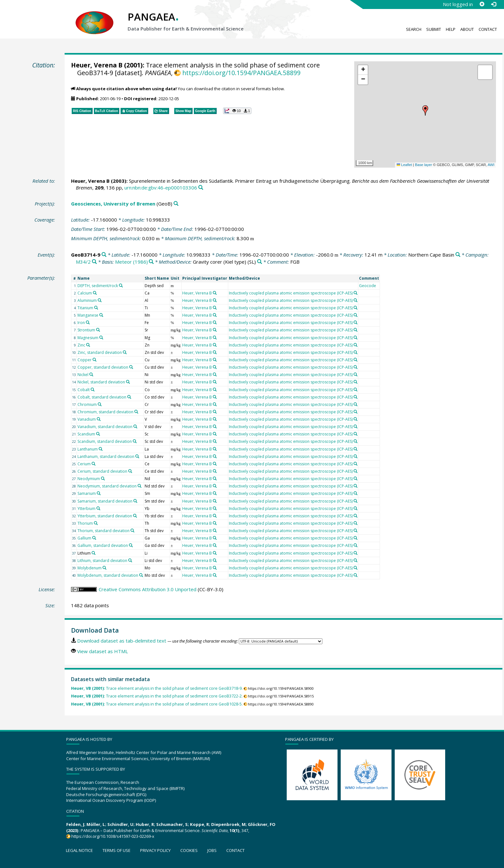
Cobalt (84, 390)
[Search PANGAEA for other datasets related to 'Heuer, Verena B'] (215, 293)
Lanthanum (88, 449)
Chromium (87, 404)
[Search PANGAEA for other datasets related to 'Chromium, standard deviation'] (136, 412)
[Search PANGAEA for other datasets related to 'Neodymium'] (103, 478)
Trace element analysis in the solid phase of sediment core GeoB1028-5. (157, 704)
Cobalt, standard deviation (102, 397)
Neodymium (89, 479)
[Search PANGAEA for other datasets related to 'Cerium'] (94, 464)
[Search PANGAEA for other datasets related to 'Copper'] (94, 360)
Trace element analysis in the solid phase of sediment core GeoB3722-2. (157, 696)
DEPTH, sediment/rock (98, 286)
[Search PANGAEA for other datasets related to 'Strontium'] (98, 330)
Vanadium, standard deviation (105, 427)
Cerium (84, 464)
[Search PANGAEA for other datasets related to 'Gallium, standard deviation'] (131, 545)
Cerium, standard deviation (102, 471)
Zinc (81, 345)
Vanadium (87, 419)
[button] (425, 110)
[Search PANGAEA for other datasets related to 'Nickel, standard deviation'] (128, 382)
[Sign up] (482, 4)
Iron (81, 323)
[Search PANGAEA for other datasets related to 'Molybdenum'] (104, 568)
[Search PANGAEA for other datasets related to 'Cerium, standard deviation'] (130, 471)
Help (451, 29)
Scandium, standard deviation (105, 441)
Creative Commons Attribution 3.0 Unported (148, 589)
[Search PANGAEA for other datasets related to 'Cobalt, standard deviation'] (129, 397)
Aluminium (87, 300)
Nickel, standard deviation (101, 382)
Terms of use (117, 850)
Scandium (86, 434)
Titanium (85, 308)
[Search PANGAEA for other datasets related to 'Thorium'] (96, 523)
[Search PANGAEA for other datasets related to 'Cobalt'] (93, 390)
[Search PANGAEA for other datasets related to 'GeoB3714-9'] (104, 255)
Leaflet (404, 165)
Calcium (85, 293)
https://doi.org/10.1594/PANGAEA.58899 (241, 73)
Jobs (212, 850)
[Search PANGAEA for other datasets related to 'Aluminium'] (100, 300)
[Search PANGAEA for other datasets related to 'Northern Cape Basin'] (458, 255)
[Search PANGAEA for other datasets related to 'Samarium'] (99, 493)
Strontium (86, 330)
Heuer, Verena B (97, 65)
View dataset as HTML (103, 651)
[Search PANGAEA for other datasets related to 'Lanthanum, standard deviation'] (137, 456)
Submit (434, 29)
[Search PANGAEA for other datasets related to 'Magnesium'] (101, 338)
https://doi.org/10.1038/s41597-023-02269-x (113, 836)
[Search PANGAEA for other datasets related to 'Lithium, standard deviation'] (130, 560)
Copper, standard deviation (103, 367)
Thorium (85, 523)
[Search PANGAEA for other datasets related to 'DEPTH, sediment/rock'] (121, 285)
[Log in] (493, 4)
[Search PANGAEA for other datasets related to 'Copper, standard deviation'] (131, 367)
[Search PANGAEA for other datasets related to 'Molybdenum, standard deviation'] (141, 575)
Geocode (368, 286)
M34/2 (83, 262)
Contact (488, 29)
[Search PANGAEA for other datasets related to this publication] (201, 188)
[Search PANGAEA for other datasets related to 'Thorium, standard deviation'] (132, 530)
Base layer (423, 165)
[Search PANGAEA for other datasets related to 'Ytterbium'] (98, 508)
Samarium (87, 493)
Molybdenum (90, 568)
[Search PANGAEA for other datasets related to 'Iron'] (88, 322)
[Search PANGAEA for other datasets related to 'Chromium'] (100, 404)
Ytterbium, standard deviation (105, 516)
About (467, 29)
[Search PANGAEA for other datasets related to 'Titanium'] (96, 308)
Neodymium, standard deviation (107, 486)
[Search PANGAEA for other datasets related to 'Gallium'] (94, 538)
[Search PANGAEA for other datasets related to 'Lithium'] (94, 553)
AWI (491, 165)
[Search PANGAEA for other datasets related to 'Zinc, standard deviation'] (125, 352)
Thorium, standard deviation (104, 531)
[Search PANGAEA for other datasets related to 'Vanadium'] (99, 419)
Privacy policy (155, 850)
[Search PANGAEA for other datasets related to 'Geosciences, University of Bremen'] (176, 204)
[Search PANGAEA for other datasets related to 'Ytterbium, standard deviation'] (135, 516)
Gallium (84, 538)
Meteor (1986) (131, 262)
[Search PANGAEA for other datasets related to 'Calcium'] (95, 293)
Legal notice (79, 850)
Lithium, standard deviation (102, 561)
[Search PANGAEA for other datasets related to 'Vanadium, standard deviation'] (135, 426)
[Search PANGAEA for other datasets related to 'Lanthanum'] (101, 449)
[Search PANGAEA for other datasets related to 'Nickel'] (91, 374)
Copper (85, 360)
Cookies (189, 850)
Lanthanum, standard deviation (106, 456)
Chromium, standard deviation (105, 412)
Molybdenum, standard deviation (108, 575)
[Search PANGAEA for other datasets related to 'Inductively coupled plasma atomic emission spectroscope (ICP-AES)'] (355, 293)
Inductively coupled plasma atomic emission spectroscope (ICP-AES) (291, 293)
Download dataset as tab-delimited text (122, 641)
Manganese (88, 315)
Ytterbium (86, 509)
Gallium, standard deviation (103, 545)
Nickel (83, 375)
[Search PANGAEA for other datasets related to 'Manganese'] (101, 315)
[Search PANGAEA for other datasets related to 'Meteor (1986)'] (151, 262)
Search (414, 29)
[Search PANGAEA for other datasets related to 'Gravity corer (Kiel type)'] (260, 262)
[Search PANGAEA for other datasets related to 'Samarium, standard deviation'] (135, 501)
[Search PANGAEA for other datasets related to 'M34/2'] (94, 262)
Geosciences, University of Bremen (113, 204)
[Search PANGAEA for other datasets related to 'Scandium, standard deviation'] (135, 441)
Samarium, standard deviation (105, 501)
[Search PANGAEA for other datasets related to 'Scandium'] (98, 434)
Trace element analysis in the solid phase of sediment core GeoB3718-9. (157, 688)
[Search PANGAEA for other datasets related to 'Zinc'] (88, 345)
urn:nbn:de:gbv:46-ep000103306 (161, 188)
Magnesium (88, 338)
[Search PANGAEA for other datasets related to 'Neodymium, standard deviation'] (139, 486)
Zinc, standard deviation (100, 352)
